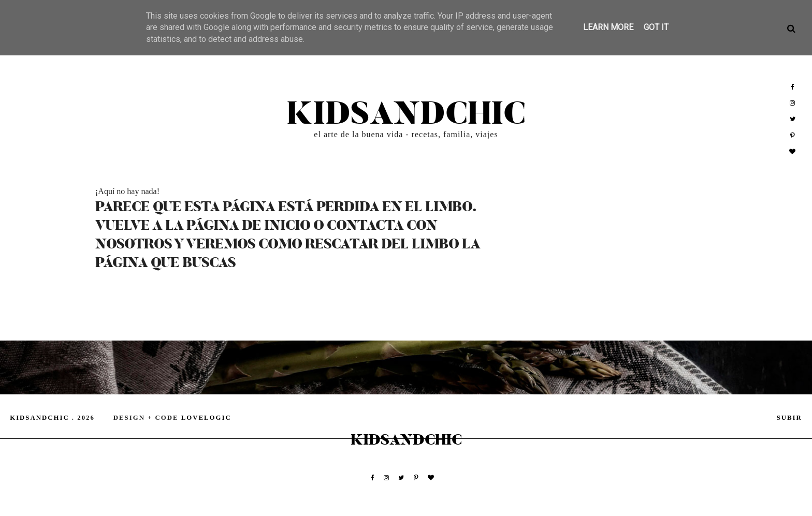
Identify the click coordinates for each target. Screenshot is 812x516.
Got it (656, 27)
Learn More (608, 27)
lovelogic (206, 418)
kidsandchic (406, 114)
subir (789, 418)
